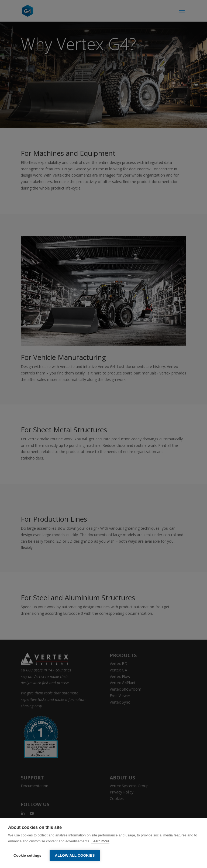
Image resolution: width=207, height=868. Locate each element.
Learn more (100, 841)
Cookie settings (27, 855)
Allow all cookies (75, 855)
